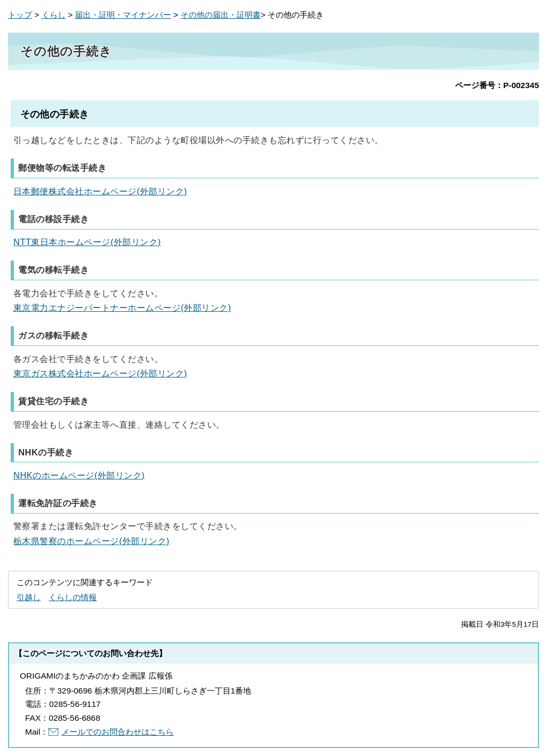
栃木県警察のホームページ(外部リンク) (91, 541)
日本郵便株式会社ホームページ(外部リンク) (100, 191)
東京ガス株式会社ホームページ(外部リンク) (100, 373)
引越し (29, 597)
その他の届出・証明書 (221, 15)
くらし (54, 15)
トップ (20, 15)
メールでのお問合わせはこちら (118, 732)
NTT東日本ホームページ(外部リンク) (87, 242)
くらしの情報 (73, 597)
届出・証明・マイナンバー (123, 15)
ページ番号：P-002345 (497, 85)
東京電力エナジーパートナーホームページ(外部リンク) (122, 308)
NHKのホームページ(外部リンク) (79, 475)
